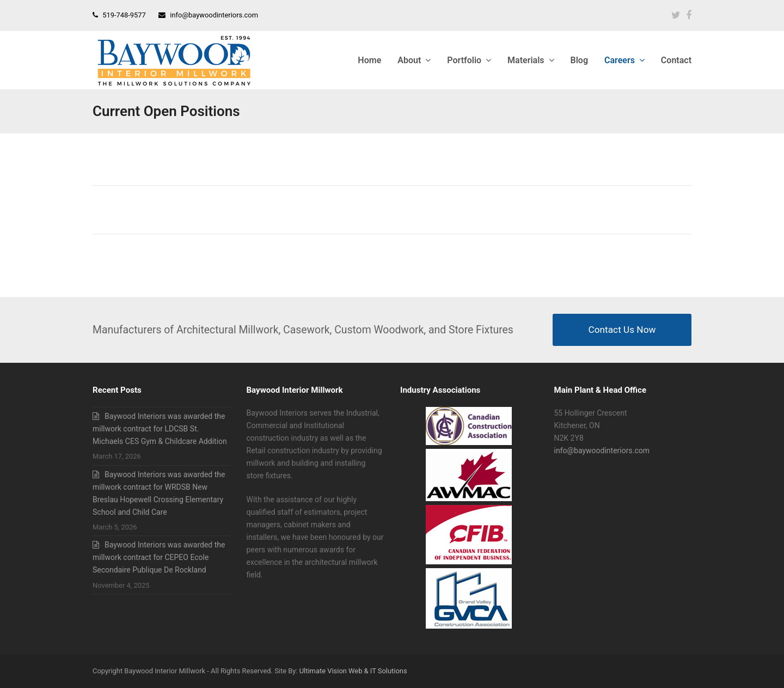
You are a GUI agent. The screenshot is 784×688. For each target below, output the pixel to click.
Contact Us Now (622, 330)
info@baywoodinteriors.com (214, 15)
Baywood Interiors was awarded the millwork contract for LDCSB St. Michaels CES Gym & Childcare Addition (160, 429)
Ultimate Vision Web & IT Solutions (353, 671)
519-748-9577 (124, 15)
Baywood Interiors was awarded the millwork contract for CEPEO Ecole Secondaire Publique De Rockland (159, 557)
